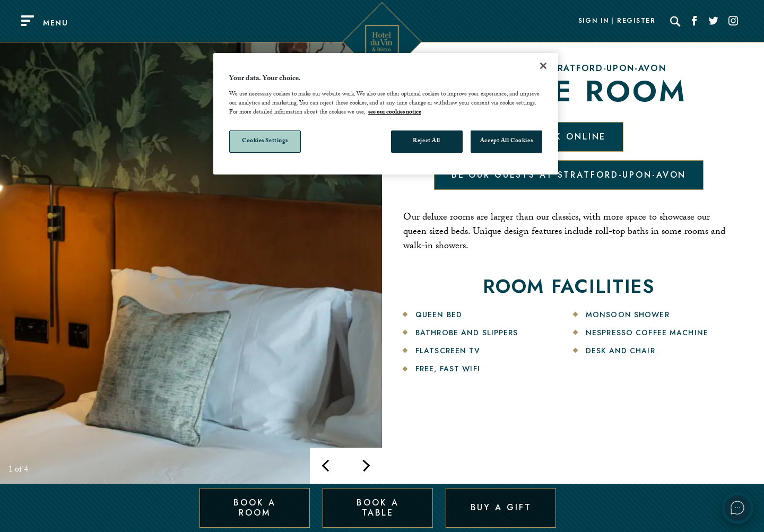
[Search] (675, 21)
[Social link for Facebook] (694, 21)
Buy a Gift (501, 507)
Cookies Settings (265, 141)
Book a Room (254, 507)
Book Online (569, 137)
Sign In (594, 21)
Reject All (427, 141)
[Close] (543, 66)
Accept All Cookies (506, 141)
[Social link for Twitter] (714, 21)
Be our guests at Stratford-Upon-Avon (569, 175)
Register (636, 21)
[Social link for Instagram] (733, 21)
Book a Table (377, 507)
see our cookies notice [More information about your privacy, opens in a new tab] (395, 113)
